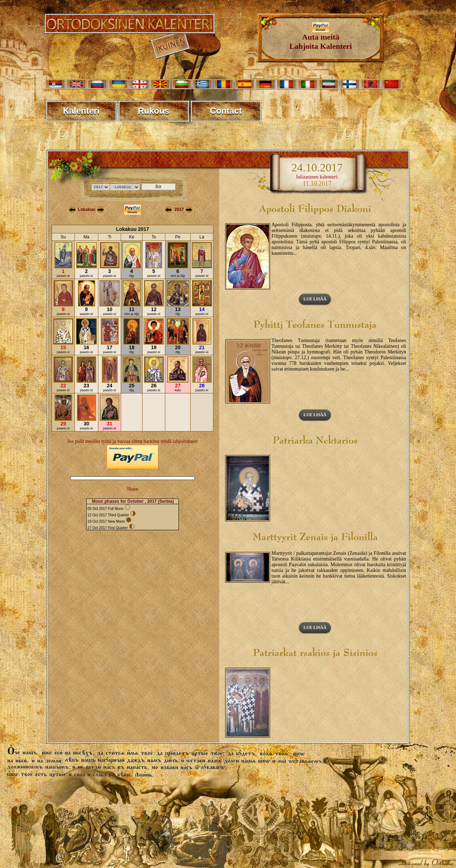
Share (133, 489)
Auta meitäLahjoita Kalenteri (320, 38)
